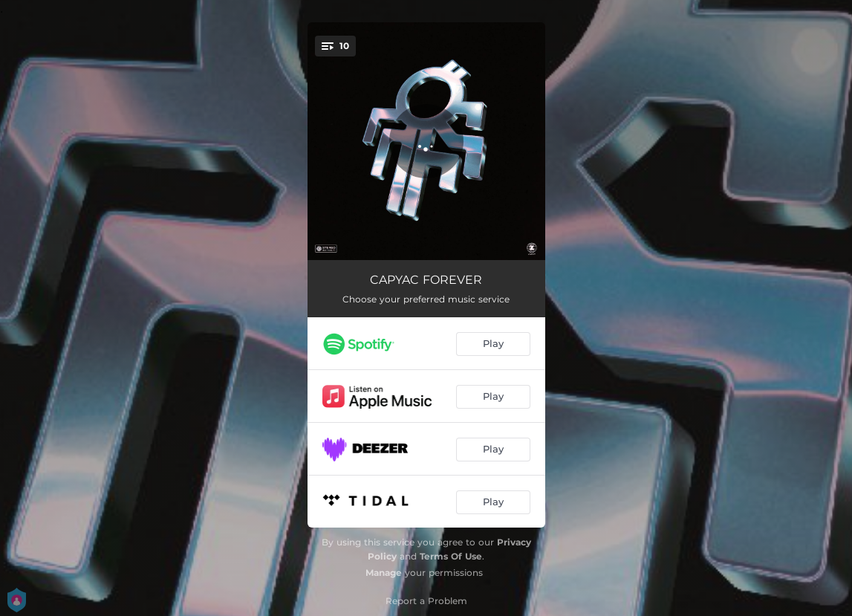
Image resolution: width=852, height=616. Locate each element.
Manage (384, 573)
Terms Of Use (451, 556)
